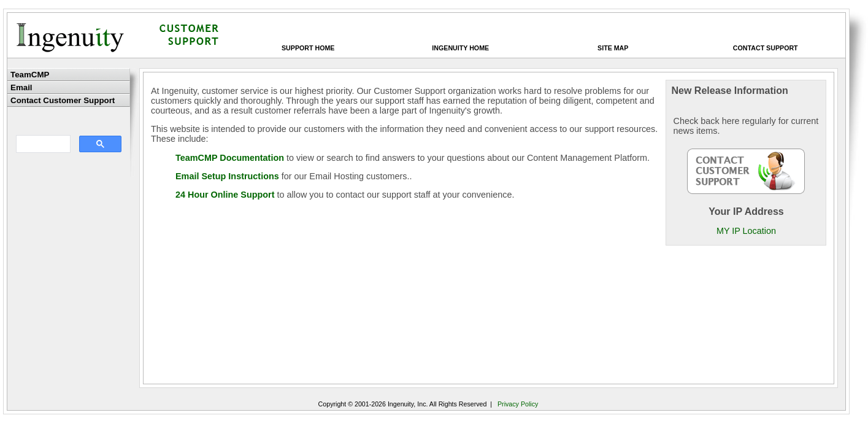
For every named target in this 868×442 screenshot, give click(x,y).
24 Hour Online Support (226, 195)
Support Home (308, 48)
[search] (42, 144)
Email (21, 87)
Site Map (613, 48)
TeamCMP (30, 75)
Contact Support (766, 48)
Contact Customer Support (63, 100)
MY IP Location (746, 231)
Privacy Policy (518, 404)
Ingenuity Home (460, 48)
